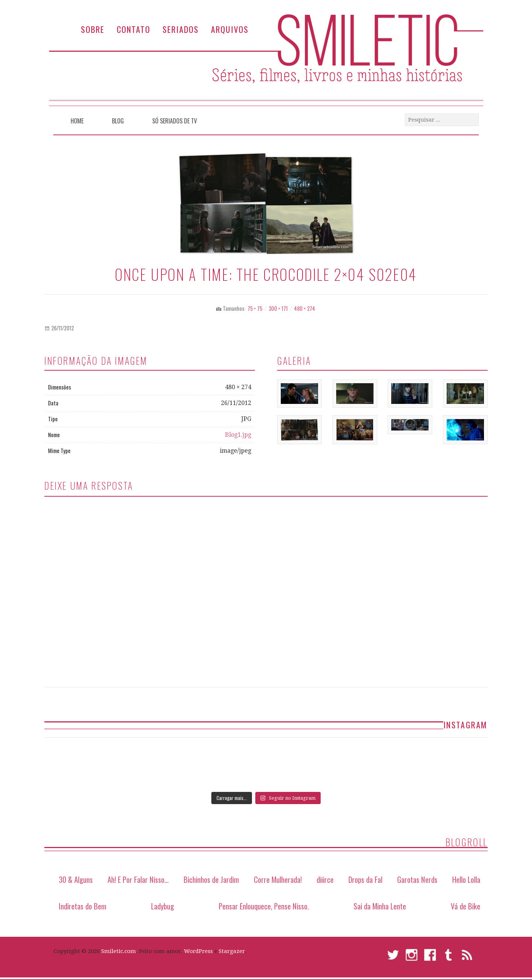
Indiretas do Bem (83, 906)
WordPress (198, 951)
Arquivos (230, 29)
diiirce (325, 879)
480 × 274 (305, 308)
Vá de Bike (465, 906)
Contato (134, 29)
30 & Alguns (76, 879)
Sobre (93, 29)
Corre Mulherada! (278, 879)
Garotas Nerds (417, 879)
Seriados (181, 29)
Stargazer (232, 951)
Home (77, 121)
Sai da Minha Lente (380, 906)
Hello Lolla (466, 879)
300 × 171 (278, 308)
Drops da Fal (365, 879)
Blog (118, 121)
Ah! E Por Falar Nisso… (138, 879)
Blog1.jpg (238, 435)
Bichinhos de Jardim (211, 879)
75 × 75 (255, 308)
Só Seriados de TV (175, 121)
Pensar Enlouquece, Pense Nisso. (264, 906)
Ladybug (163, 906)
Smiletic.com (119, 951)
